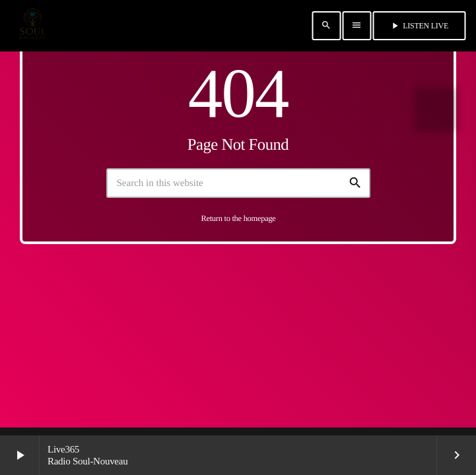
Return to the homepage (238, 218)
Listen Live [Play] (419, 26)
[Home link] (32, 26)
